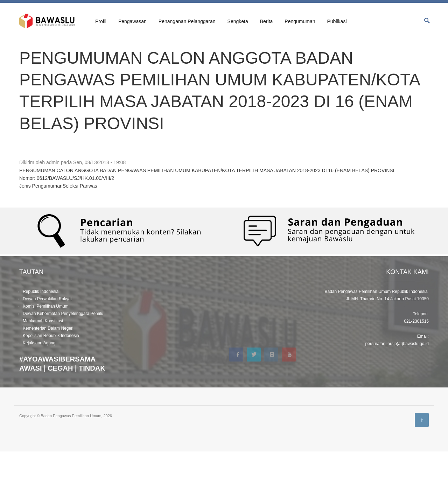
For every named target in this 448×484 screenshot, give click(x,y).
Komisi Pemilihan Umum (46, 339)
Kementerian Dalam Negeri (48, 361)
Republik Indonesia (41, 324)
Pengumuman (300, 21)
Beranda (27, 46)
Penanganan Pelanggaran (187, 21)
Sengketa (238, 21)
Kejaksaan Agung (39, 376)
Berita (267, 21)
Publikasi (337, 21)
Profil (101, 21)
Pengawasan (132, 21)
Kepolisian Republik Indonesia (51, 368)
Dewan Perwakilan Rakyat (47, 331)
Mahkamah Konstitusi (43, 353)
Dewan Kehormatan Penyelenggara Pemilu (63, 346)
